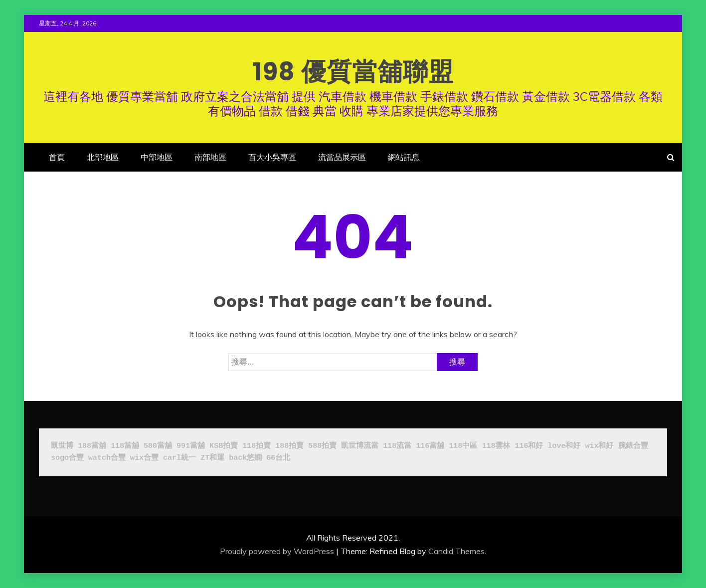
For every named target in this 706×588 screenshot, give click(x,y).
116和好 (529, 446)
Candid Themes (456, 551)
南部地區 (210, 157)
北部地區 (103, 157)
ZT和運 (212, 458)
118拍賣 (257, 446)
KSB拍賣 (224, 446)
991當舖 (191, 446)
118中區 (463, 446)
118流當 (397, 446)
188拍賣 (289, 446)
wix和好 (599, 446)
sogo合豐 (67, 458)
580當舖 (158, 446)
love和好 (564, 446)
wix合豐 (144, 458)
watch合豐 (107, 458)
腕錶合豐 (633, 446)
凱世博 (62, 446)
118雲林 (496, 446)
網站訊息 (404, 157)
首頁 (57, 157)
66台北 (278, 458)
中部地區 (157, 157)
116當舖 (430, 446)
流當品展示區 (342, 157)
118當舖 (125, 446)
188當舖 (92, 446)
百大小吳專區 (272, 157)
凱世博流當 (360, 446)
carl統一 (179, 458)
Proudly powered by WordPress (277, 551)
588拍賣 (322, 446)
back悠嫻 (245, 458)
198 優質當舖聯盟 (353, 72)
